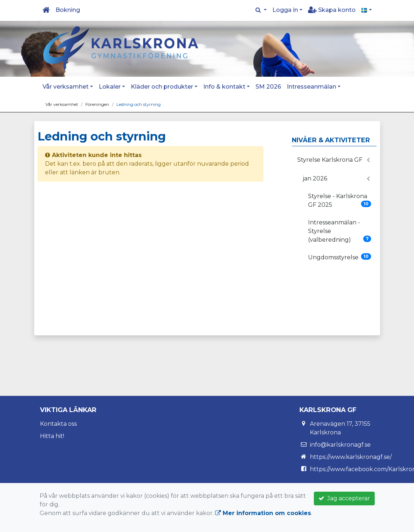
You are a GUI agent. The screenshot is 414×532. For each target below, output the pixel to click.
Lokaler (110, 87)
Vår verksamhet (66, 87)
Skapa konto (332, 10)
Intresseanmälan (311, 87)
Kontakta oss (58, 424)
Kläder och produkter (162, 87)
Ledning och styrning (139, 104)
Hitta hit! (52, 436)
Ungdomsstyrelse (340, 257)
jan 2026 (315, 178)
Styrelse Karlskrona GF (330, 160)
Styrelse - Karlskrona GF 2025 (340, 200)
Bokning (68, 10)
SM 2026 (268, 87)
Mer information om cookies (263, 513)
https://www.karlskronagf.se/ (351, 457)
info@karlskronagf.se (340, 445)
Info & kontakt (224, 87)
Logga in (285, 10)
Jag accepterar (344, 498)
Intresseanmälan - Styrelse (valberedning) (340, 231)
